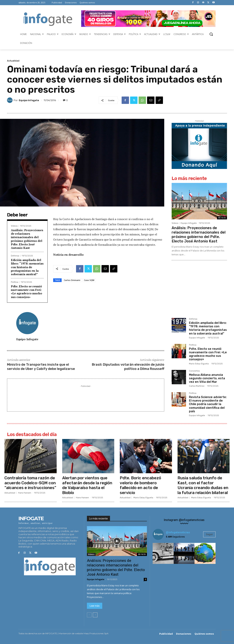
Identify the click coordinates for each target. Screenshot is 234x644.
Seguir (209, 534)
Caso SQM (89, 280)
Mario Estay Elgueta (199, 364)
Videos (14, 226)
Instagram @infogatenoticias (184, 520)
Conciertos (194, 371)
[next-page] (95, 615)
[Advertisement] (86, 396)
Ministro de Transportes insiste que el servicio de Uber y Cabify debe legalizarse (41, 367)
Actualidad (13, 61)
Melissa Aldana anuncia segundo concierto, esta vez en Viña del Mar (207, 378)
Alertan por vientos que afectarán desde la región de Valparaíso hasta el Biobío (87, 485)
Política (15, 282)
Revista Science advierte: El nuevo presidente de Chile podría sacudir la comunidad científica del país (208, 404)
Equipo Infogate (29, 100)
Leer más (95, 606)
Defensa (15, 256)
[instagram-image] (163, 553)
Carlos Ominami (72, 280)
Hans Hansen (25, 493)
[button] (211, 34)
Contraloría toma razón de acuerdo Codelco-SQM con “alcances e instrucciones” (30, 483)
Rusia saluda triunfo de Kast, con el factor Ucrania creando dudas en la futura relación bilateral (203, 485)
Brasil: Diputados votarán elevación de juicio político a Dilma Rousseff (128, 367)
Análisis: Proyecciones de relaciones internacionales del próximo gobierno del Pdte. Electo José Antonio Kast (27, 239)
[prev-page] (89, 615)
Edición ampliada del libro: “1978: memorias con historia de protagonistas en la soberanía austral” (27, 267)
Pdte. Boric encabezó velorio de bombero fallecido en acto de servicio (140, 485)
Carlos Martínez (197, 386)
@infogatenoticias (178, 532)
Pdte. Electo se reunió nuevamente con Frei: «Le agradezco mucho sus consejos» (26, 292)
